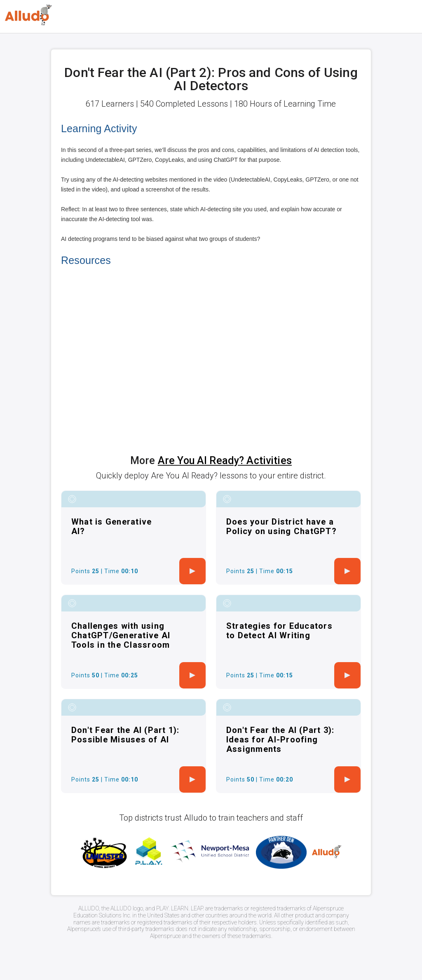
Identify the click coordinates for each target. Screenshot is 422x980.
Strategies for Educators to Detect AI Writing (279, 631)
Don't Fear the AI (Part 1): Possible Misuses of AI (125, 735)
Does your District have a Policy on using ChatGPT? (281, 526)
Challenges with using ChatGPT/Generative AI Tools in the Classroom (121, 635)
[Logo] (28, 15)
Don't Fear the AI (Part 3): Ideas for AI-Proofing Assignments (280, 740)
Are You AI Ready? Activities (225, 461)
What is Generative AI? (112, 526)
